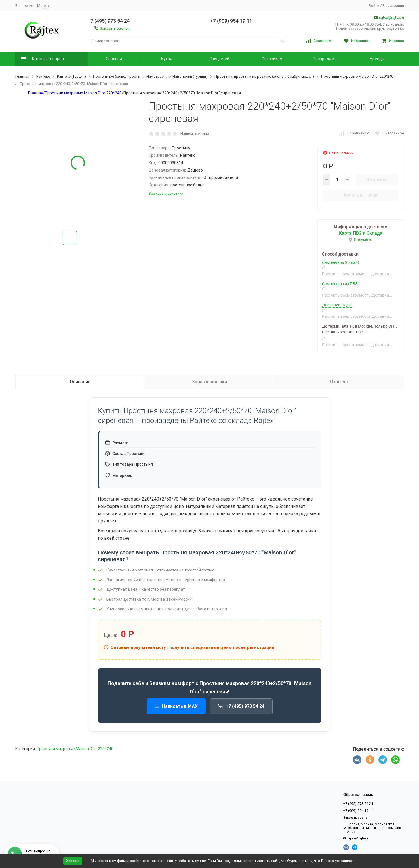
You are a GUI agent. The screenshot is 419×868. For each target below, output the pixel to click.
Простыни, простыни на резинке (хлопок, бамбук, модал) (264, 76)
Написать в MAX (176, 706)
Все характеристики (166, 193)
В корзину (377, 180)
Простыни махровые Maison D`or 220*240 (357, 76)
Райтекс (43, 76)
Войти (374, 6)
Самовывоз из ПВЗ (340, 284)
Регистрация (393, 6)
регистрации (261, 647)
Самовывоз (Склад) (341, 262)
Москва (44, 6)
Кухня (167, 59)
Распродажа (325, 59)
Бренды (377, 59)
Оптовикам (272, 59)
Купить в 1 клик (361, 195)
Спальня (114, 59)
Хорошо (73, 861)
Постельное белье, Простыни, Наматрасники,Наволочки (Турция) (150, 76)
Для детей (219, 59)
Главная (22, 76)
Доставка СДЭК (337, 305)
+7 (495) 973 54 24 (241, 706)
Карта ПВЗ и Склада (361, 233)
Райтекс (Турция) (71, 76)
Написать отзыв (195, 133)
